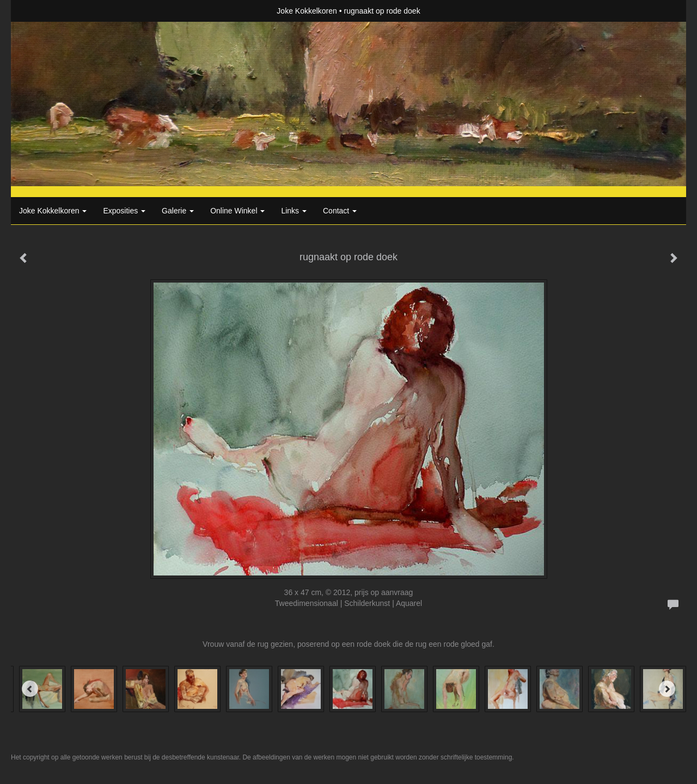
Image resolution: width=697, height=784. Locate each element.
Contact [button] (340, 211)
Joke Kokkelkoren (307, 11)
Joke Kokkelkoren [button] (53, 211)
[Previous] (30, 689)
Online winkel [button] (237, 211)
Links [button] (294, 211)
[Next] (667, 689)
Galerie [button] (178, 211)
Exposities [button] (124, 211)
